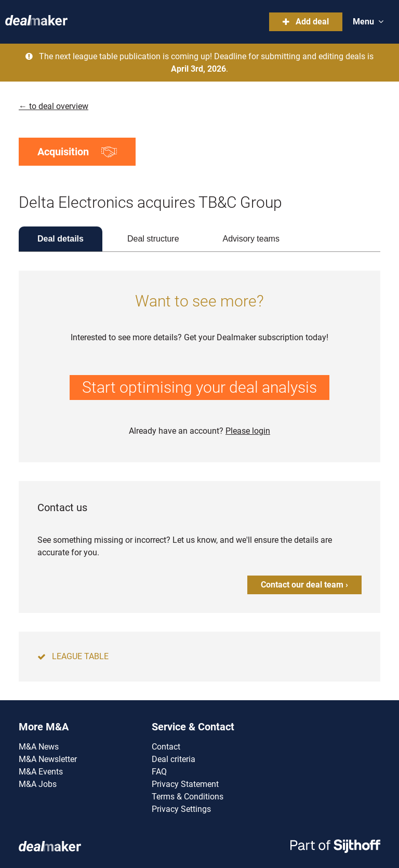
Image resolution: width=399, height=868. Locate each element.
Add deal (306, 22)
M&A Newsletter (48, 759)
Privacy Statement (185, 784)
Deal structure (153, 239)
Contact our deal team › (304, 585)
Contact (166, 747)
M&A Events (41, 772)
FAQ (159, 772)
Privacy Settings (181, 809)
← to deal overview (54, 106)
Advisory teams (251, 239)
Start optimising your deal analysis (199, 387)
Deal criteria (174, 759)
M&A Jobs (38, 784)
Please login (248, 431)
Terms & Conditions (188, 797)
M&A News (39, 747)
